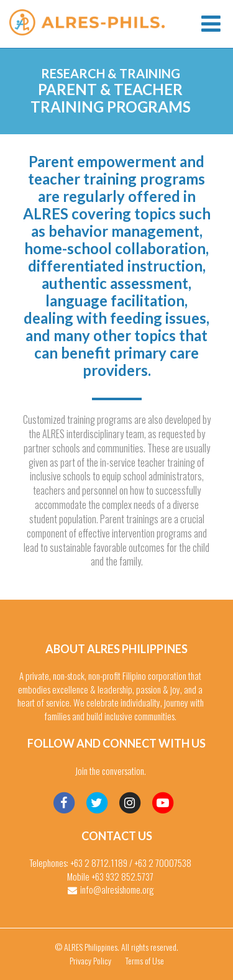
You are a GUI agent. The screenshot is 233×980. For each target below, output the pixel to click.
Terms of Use (145, 960)
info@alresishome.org (117, 889)
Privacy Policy (90, 960)
